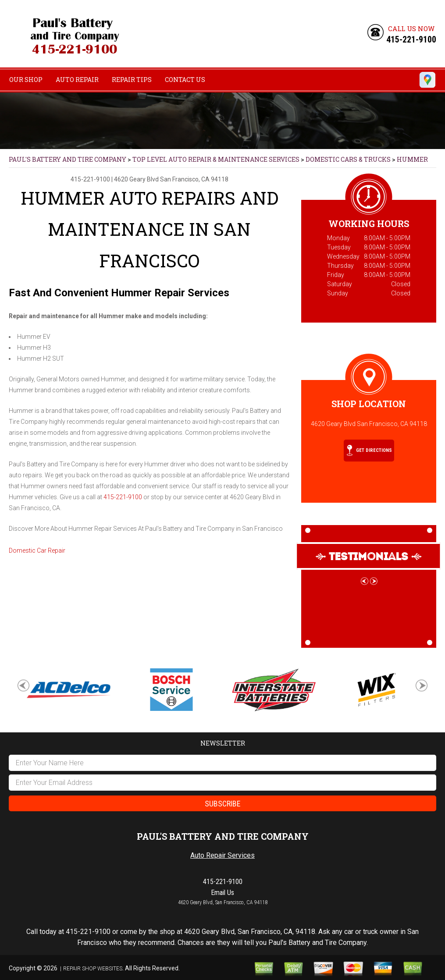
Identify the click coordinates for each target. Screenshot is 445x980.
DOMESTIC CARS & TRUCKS (348, 159)
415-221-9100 (411, 39)
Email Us (222, 893)
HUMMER (412, 159)
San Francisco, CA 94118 (194, 179)
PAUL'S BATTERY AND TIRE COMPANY (68, 159)
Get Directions (369, 450)
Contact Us (185, 80)
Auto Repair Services (222, 855)
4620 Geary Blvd (136, 179)
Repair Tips (132, 80)
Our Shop (26, 80)
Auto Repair (77, 80)
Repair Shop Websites (93, 969)
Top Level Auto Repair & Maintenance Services (216, 159)
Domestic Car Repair (37, 550)
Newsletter (223, 743)
